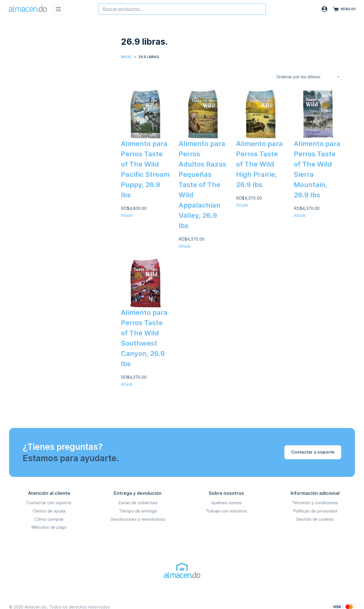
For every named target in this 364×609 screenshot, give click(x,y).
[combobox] (182, 9)
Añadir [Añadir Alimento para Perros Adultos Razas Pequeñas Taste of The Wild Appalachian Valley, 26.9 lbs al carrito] (185, 246)
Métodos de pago (49, 527)
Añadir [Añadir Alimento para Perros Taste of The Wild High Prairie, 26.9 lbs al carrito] (242, 205)
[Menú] (58, 9)
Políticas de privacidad (315, 511)
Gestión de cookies (315, 519)
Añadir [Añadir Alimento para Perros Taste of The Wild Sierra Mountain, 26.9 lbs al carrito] (300, 215)
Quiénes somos (227, 503)
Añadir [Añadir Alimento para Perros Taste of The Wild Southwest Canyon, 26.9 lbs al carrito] (127, 384)
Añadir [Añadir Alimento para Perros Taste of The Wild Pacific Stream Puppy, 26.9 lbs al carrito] (127, 215)
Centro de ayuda (49, 511)
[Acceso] (324, 9)
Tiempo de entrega (138, 511)
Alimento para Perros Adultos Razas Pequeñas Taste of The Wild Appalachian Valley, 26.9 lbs (202, 185)
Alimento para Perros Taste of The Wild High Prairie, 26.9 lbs (259, 164)
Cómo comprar (49, 519)
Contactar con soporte (49, 503)
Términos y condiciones (315, 503)
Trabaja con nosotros (226, 511)
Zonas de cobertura (138, 503)
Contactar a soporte (313, 452)
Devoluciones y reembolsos (138, 519)
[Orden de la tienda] (307, 77)
